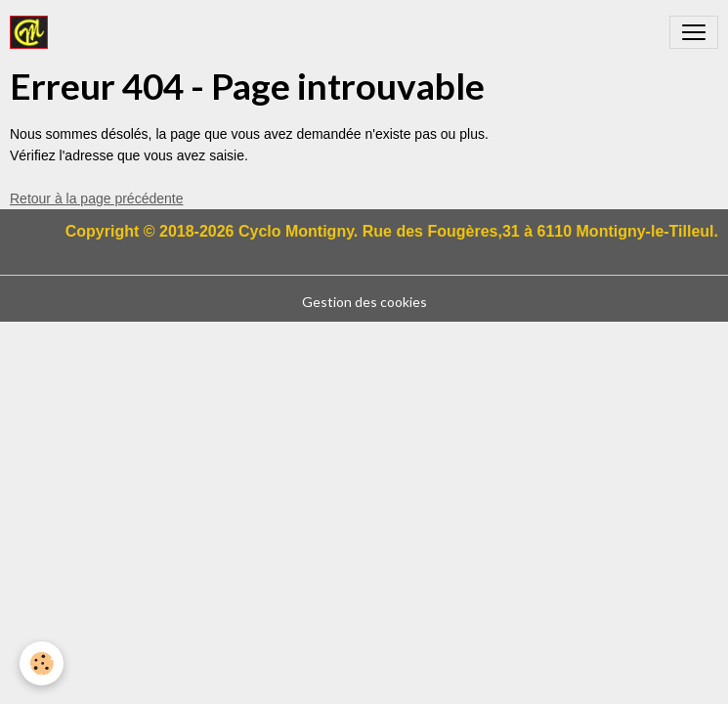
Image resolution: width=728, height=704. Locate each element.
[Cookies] (42, 663)
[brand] (33, 32)
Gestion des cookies (364, 302)
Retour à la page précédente (96, 198)
